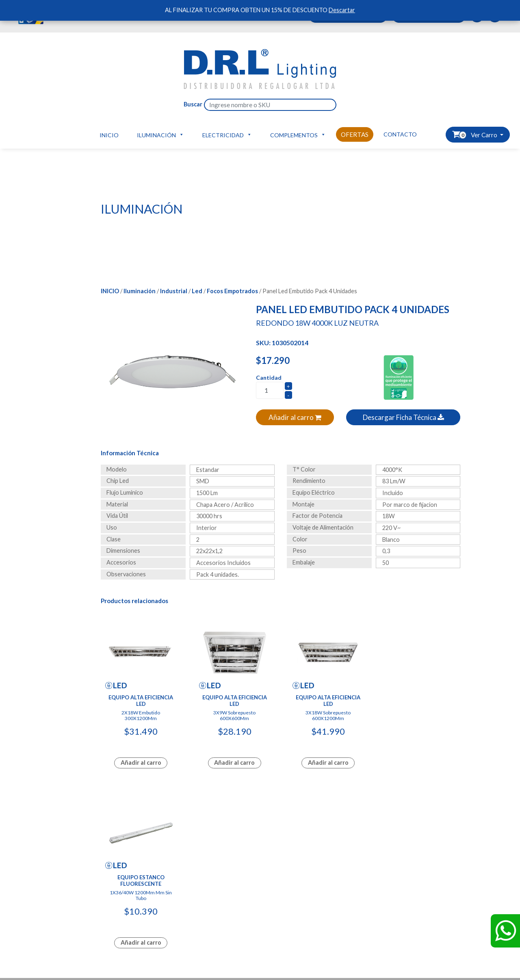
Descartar (342, 10)
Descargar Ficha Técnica (403, 417)
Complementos (298, 134)
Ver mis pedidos (127, 897)
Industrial (174, 291)
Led (197, 291)
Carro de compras (130, 888)
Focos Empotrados (232, 291)
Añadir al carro (295, 417)
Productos (41, 888)
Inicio (109, 135)
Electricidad (227, 134)
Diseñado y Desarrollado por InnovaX (260, 810)
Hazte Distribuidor (131, 879)
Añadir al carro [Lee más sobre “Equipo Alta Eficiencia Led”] (141, 762)
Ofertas (355, 134)
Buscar (193, 104)
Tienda (115, 906)
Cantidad (269, 378)
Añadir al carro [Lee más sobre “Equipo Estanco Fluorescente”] (419, 762)
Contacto (400, 134)
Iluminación (160, 134)
